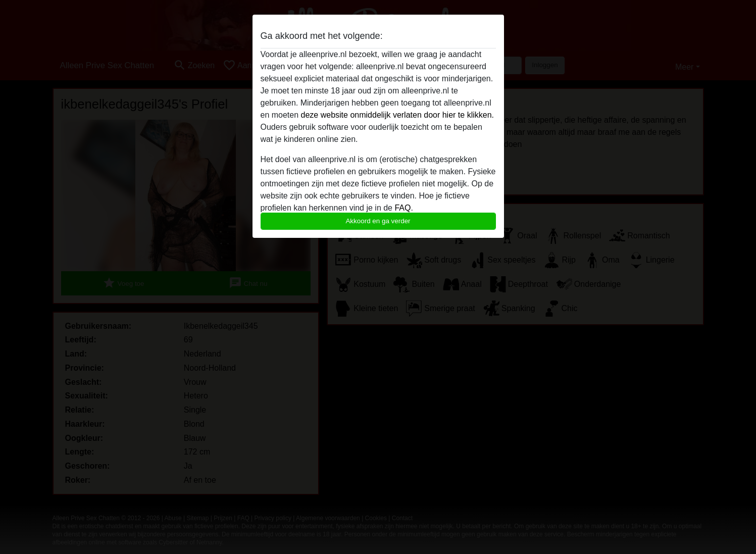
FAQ (402, 208)
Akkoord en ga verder (378, 221)
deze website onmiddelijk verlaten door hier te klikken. (397, 115)
